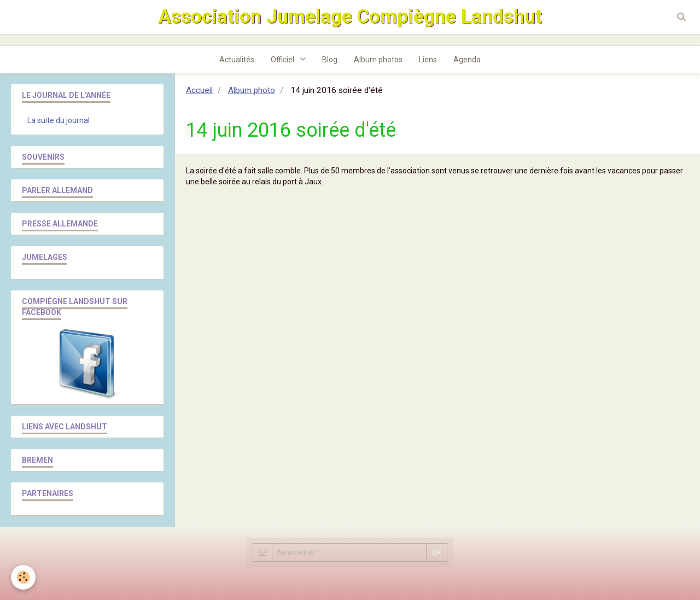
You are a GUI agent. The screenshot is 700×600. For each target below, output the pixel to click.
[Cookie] (23, 577)
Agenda (467, 60)
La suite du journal (59, 120)
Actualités (237, 60)
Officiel (283, 60)
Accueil (199, 90)
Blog (330, 60)
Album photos (378, 60)
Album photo (252, 90)
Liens (428, 60)
